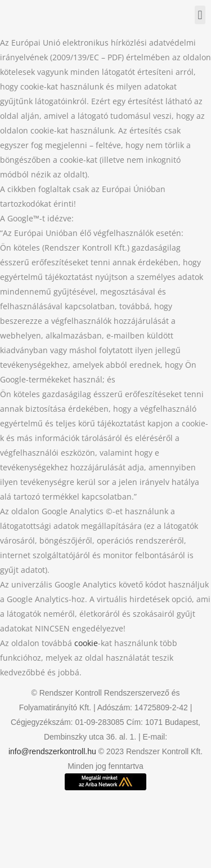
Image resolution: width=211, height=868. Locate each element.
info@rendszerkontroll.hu (52, 751)
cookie (86, 643)
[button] (200, 15)
